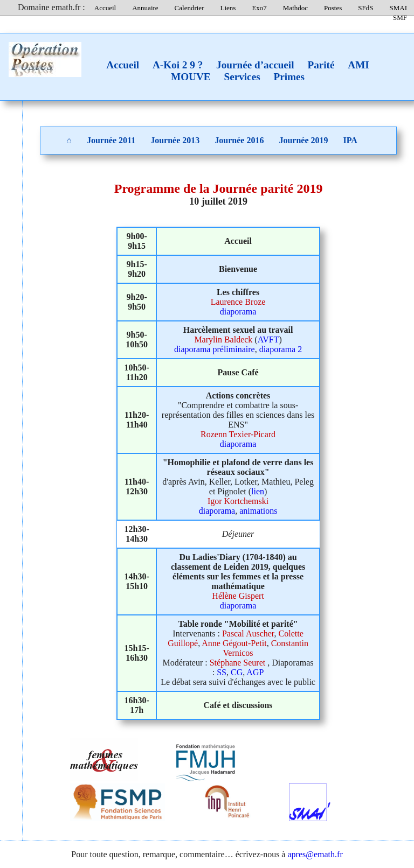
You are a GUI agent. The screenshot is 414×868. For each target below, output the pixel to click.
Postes (333, 8)
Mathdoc (295, 8)
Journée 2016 (239, 140)
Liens (228, 8)
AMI (358, 65)
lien (258, 491)
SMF (400, 17)
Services (242, 77)
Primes (289, 77)
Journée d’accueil (255, 65)
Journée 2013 (175, 140)
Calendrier (189, 8)
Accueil (105, 8)
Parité (321, 65)
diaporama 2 (281, 349)
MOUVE (191, 77)
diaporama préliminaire (215, 349)
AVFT (268, 339)
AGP (255, 672)
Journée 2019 (303, 140)
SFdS (365, 8)
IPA (350, 140)
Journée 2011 (111, 140)
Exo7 (259, 8)
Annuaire (145, 8)
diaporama (238, 311)
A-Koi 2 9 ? (178, 65)
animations (258, 511)
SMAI (398, 8)
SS (222, 672)
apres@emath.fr (315, 854)
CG (237, 672)
